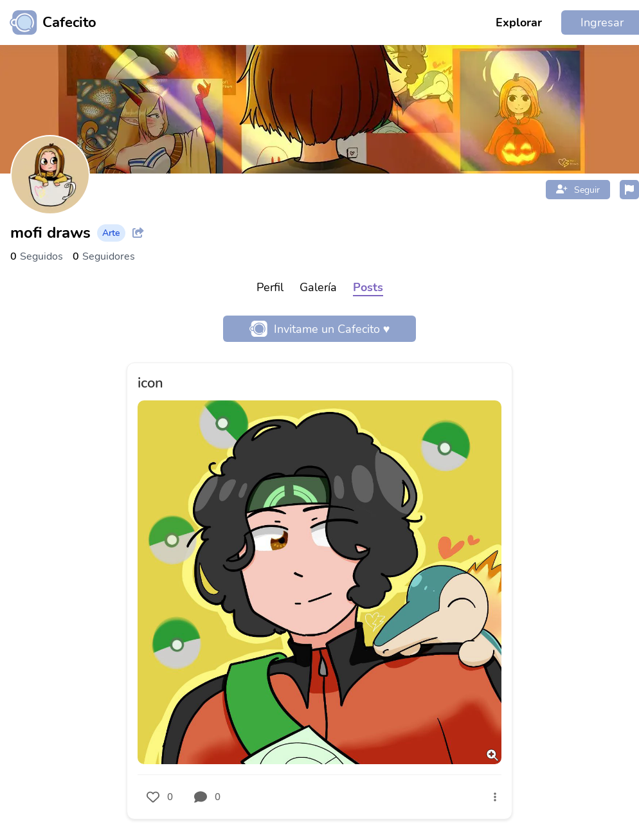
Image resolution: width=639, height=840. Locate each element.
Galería (318, 287)
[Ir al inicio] (48, 22)
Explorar (519, 22)
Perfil (270, 287)
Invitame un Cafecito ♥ (320, 329)
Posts (368, 287)
